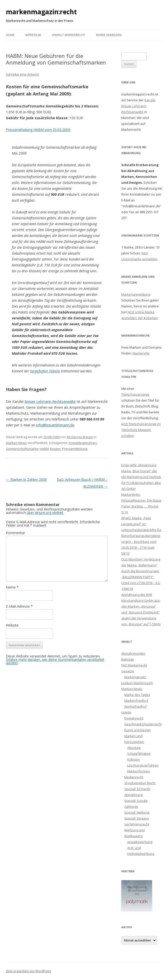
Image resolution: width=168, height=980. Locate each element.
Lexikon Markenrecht (137, 683)
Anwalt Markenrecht (69, 35)
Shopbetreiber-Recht (140, 783)
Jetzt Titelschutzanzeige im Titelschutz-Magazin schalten (141, 430)
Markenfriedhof (136, 701)
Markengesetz (135, 677)
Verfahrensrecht (137, 824)
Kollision (133, 759)
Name (12, 587)
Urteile (126, 712)
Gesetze (128, 671)
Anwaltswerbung (140, 842)
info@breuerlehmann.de (55, 425)
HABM (44, 449)
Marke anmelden (109, 35)
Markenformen (139, 771)
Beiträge (128, 659)
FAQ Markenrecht (134, 665)
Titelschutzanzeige (135, 394)
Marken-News (16, 443)
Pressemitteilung (75, 449)
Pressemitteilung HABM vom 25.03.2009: (38, 130)
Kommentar (15, 533)
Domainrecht (134, 718)
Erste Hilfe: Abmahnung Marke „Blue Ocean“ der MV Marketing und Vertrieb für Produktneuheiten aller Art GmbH (141, 477)
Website (12, 625)
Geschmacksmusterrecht (143, 724)
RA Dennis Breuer (80, 437)
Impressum (33, 35)
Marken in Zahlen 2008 (26, 479)
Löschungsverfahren (143, 765)
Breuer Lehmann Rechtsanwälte (50, 401)
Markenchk (141, 353)
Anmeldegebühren (83, 443)
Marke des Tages (137, 695)
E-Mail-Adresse (19, 606)
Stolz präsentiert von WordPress (28, 971)
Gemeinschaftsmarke (22, 449)
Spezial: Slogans (137, 818)
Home (10, 35)
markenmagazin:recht (41, 12)
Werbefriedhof (135, 706)
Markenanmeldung (136, 294)
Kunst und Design (137, 730)
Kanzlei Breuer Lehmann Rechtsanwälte (138, 106)
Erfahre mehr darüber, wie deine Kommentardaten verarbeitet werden (55, 661)
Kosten (55, 449)
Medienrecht (134, 777)
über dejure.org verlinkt (45, 513)
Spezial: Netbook (137, 812)
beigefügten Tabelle (45, 371)
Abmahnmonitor (133, 653)
